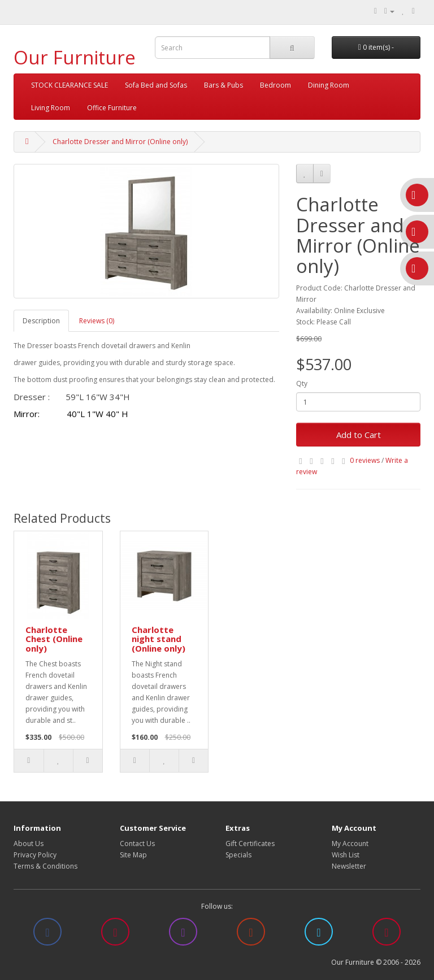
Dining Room (329, 85)
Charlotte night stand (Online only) (159, 639)
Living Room (51, 108)
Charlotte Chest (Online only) (54, 639)
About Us (29, 844)
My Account (350, 844)
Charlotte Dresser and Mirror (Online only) (120, 142)
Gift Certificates (250, 844)
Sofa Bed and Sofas (156, 85)
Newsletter (349, 866)
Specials (238, 855)
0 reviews (365, 460)
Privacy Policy (35, 855)
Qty (302, 383)
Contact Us (137, 844)
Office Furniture (112, 108)
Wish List (346, 855)
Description (41, 321)
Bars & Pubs (223, 85)
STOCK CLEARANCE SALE (70, 85)
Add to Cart (359, 435)
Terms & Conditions (45, 866)
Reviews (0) (97, 321)
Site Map (133, 855)
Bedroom (275, 85)
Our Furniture (75, 57)
